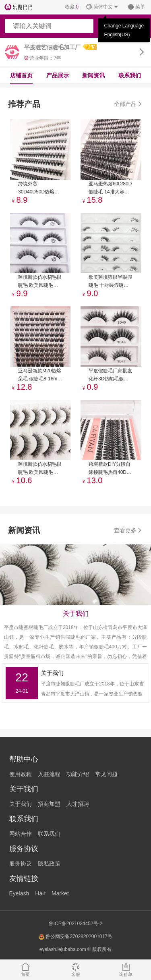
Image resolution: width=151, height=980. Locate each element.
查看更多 (128, 530)
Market (60, 893)
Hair (40, 893)
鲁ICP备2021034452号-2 (75, 924)
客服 (76, 970)
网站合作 (21, 834)
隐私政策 (49, 864)
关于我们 (21, 804)
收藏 (72, 7)
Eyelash (19, 893)
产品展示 (58, 75)
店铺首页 (21, 75)
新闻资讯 (93, 75)
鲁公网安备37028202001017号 (75, 937)
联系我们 (130, 75)
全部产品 (128, 104)
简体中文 (102, 7)
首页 (25, 970)
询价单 (126, 970)
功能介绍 (78, 774)
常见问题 (106, 774)
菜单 (136, 7)
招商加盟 (49, 804)
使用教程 (21, 774)
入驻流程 (49, 774)
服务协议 (21, 864)
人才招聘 (78, 804)
